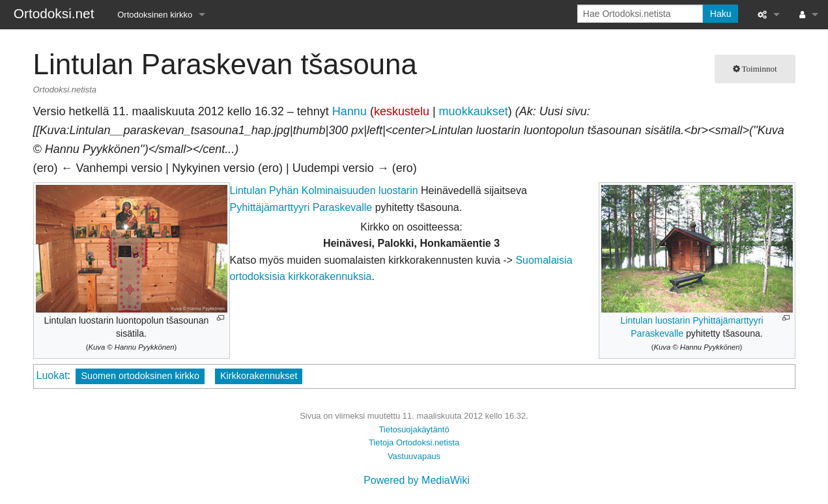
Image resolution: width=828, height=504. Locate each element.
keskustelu (402, 111)
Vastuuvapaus (414, 456)
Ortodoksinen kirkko (155, 15)
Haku (721, 14)
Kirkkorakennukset (259, 376)
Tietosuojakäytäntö (414, 429)
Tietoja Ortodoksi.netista (414, 442)
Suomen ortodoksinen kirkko (140, 376)
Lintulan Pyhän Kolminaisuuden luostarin (324, 190)
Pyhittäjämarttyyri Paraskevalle (301, 207)
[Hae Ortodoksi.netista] (640, 14)
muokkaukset (474, 111)
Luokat (52, 375)
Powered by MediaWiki (417, 480)
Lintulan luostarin (655, 320)
